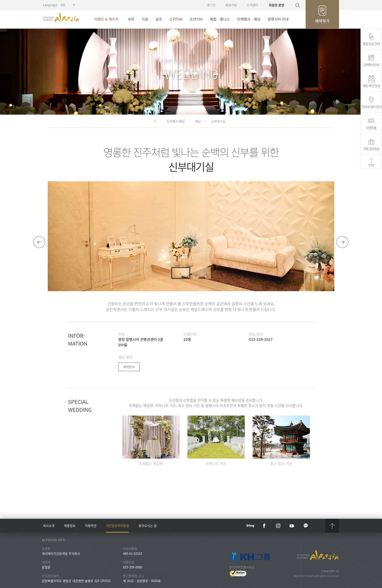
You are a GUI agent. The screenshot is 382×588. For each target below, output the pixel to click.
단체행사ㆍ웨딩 (249, 19)
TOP (371, 165)
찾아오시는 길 (148, 526)
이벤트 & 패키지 (106, 19)
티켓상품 (371, 127)
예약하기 (322, 21)
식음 (145, 19)
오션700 (196, 19)
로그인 (211, 5)
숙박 (131, 19)
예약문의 (129, 367)
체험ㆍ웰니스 (220, 19)
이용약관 (91, 526)
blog (250, 526)
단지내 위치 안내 (371, 106)
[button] (39, 242)
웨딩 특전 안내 (371, 85)
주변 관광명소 (371, 148)
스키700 (176, 19)
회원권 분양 (276, 5)
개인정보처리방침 (117, 526)
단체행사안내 (371, 64)
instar (278, 526)
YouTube (292, 526)
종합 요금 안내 (371, 43)
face (264, 526)
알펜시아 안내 (278, 19)
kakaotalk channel (306, 526)
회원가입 (231, 5)
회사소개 (49, 526)
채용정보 (70, 526)
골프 (159, 19)
